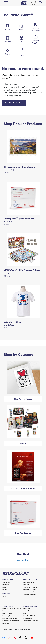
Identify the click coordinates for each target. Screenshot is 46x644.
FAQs (4, 587)
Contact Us (22, 560)
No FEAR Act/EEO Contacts (31, 616)
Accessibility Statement (30, 621)
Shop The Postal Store (14, 103)
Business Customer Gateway (12, 608)
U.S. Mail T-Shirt (12, 322)
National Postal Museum (10, 618)
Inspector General (8, 613)
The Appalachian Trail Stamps (19, 167)
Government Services (29, 592)
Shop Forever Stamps (23, 399)
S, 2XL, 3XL (9, 325)
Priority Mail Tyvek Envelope (19, 219)
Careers (5, 596)
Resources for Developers (11, 621)
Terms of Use (27, 611)
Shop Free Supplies (23, 533)
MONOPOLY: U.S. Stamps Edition (22, 270)
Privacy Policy (27, 608)
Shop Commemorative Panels (23, 488)
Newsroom (26, 585)
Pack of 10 (8, 221)
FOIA (24, 613)
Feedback (6, 589)
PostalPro (6, 623)
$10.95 (7, 173)
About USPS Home (29, 582)
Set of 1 (7, 273)
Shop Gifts (23, 444)
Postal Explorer (7, 616)
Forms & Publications (29, 589)
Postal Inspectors (8, 611)
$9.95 (6, 328)
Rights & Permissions (29, 594)
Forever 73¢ (9, 170)
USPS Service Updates (30, 587)
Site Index (6, 585)
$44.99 (7, 276)
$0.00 (6, 224)
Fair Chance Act (28, 618)
